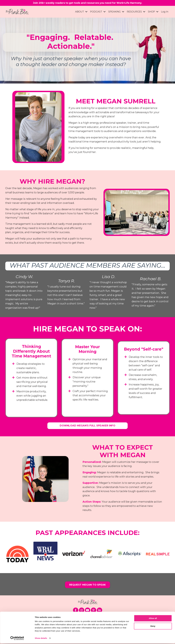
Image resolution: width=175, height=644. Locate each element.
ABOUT (81, 12)
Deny (153, 627)
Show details (41, 639)
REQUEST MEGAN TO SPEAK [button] (88, 587)
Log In (165, 12)
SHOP (153, 12)
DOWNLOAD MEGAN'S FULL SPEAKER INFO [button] (87, 427)
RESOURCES (136, 12)
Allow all (153, 619)
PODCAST (98, 12)
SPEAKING (116, 12)
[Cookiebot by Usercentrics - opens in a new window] (17, 639)
